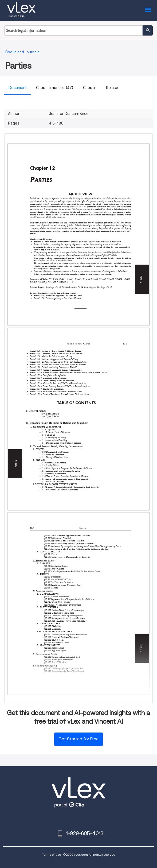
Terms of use (51, 855)
